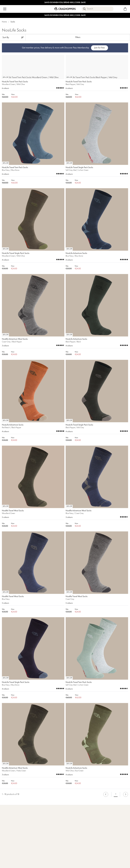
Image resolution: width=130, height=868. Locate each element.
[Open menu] (5, 9)
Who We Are (72, 866)
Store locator (104, 863)
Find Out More (9, 866)
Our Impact (39, 866)
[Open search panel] (98, 9)
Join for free (100, 48)
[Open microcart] (125, 9)
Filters (78, 37)
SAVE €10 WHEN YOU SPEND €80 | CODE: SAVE (65, 3)
